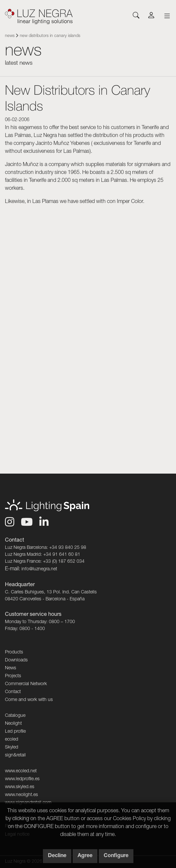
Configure (116, 856)
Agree (85, 856)
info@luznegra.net (39, 569)
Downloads (16, 660)
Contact (13, 692)
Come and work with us (29, 700)
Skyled (12, 748)
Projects (13, 676)
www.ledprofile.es (22, 779)
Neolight (13, 724)
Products (14, 652)
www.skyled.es (20, 787)
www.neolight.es (21, 795)
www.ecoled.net (21, 771)
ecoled (12, 740)
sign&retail (15, 755)
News (10, 36)
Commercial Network (26, 684)
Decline (57, 856)
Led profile (15, 732)
